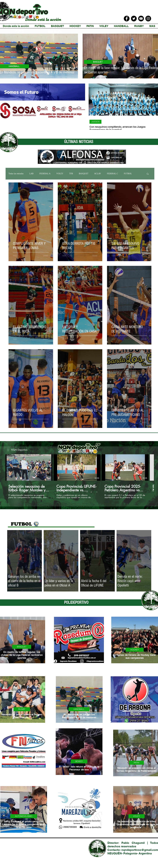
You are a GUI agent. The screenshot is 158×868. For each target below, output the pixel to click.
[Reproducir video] (29, 467)
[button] (148, 174)
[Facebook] (127, 19)
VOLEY (60, 174)
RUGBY (22, 709)
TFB (71, 174)
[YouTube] (141, 19)
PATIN (136, 763)
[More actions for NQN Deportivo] (18, 450)
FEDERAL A (45, 174)
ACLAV (98, 174)
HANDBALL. (79, 709)
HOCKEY (135, 650)
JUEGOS (95, 122)
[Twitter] (134, 19)
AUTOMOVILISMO (24, 816)
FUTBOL (128, 174)
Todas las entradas (16, 174)
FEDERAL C (112, 174)
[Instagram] (148, 19)
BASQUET (98, 62)
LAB (31, 174)
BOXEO (79, 761)
